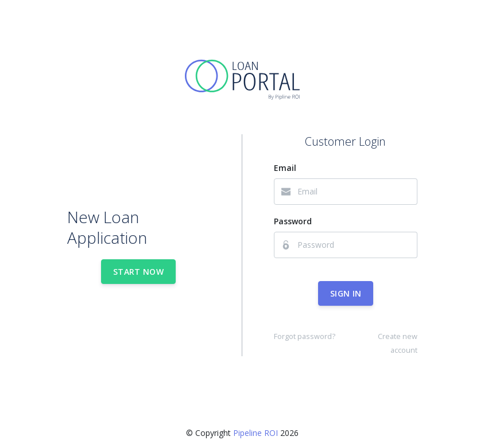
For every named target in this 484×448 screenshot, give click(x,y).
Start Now (138, 272)
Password (293, 221)
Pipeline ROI (255, 433)
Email (285, 168)
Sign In (346, 293)
